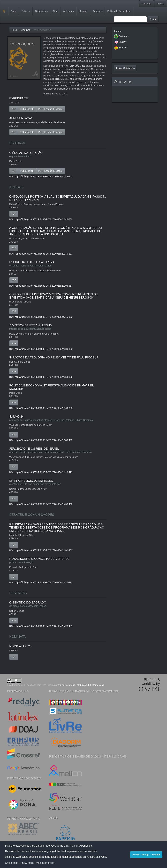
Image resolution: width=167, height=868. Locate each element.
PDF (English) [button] (27, 109)
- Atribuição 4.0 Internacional (80, 685)
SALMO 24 (58, 418)
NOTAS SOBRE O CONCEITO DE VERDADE (58, 561)
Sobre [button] (26, 11)
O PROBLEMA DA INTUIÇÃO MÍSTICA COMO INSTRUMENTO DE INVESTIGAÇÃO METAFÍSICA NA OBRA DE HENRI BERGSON (54, 296)
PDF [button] (14, 109)
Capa (14, 11)
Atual (55, 11)
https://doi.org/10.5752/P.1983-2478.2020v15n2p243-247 (44, 176)
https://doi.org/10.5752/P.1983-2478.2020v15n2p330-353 (44, 349)
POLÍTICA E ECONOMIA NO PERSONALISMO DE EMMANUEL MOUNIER (51, 387)
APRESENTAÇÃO (21, 118)
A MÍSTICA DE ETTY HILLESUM (58, 327)
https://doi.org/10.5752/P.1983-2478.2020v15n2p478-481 (44, 626)
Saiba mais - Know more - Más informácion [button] (30, 863)
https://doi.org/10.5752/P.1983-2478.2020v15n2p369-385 (44, 408)
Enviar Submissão (125, 68)
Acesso (160, 4)
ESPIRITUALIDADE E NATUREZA (58, 264)
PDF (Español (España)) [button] (51, 109)
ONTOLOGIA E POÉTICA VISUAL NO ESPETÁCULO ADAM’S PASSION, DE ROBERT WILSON (58, 198)
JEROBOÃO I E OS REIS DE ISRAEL (58, 450)
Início (15, 30)
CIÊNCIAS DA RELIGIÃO (58, 155)
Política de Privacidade (119, 11)
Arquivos (26, 30)
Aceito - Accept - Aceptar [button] (146, 855)
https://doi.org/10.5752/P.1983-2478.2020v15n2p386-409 (44, 440)
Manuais (83, 11)
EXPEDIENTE (19, 98)
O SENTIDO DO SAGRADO (58, 604)
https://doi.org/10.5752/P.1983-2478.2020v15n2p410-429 (44, 472)
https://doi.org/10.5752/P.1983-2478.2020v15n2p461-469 (44, 550)
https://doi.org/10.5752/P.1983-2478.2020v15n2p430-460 (44, 504)
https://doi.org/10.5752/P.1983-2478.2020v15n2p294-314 (44, 286)
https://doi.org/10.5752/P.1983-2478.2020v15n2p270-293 (44, 254)
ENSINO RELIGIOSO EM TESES (58, 482)
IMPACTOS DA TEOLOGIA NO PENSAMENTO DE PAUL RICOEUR (54, 357)
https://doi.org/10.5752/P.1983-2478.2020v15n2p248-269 (44, 219)
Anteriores (68, 11)
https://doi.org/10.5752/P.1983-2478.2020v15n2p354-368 (44, 377)
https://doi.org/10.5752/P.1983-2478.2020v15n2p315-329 (44, 317)
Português (124, 36)
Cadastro (147, 4)
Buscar (153, 19)
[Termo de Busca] (130, 19)
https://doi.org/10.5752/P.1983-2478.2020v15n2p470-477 (44, 582)
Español (123, 48)
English (123, 42)
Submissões (41, 11)
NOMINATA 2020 (20, 646)
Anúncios (98, 11)
